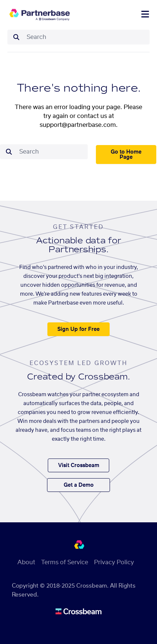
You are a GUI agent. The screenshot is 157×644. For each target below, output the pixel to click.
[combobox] (86, 37)
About (26, 562)
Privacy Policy (114, 562)
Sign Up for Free (78, 329)
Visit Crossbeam (79, 466)
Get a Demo (79, 485)
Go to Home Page (126, 155)
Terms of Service (65, 562)
